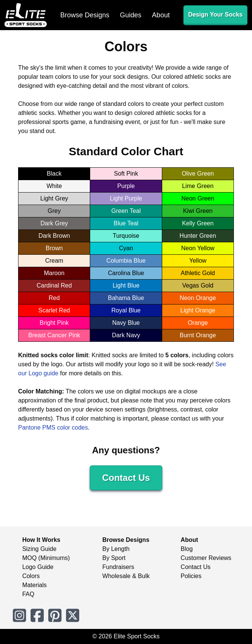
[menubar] (115, 15)
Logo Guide (38, 567)
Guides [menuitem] (131, 15)
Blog (187, 549)
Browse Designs (126, 540)
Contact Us (126, 478)
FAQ (28, 594)
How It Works (41, 540)
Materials (35, 585)
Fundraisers (118, 567)
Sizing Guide (39, 549)
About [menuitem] (161, 15)
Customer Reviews (206, 558)
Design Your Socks (215, 15)
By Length (116, 549)
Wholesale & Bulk (126, 576)
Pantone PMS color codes (53, 428)
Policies (191, 576)
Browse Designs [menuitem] (85, 15)
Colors (31, 576)
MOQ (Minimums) (46, 558)
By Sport (114, 558)
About (189, 540)
